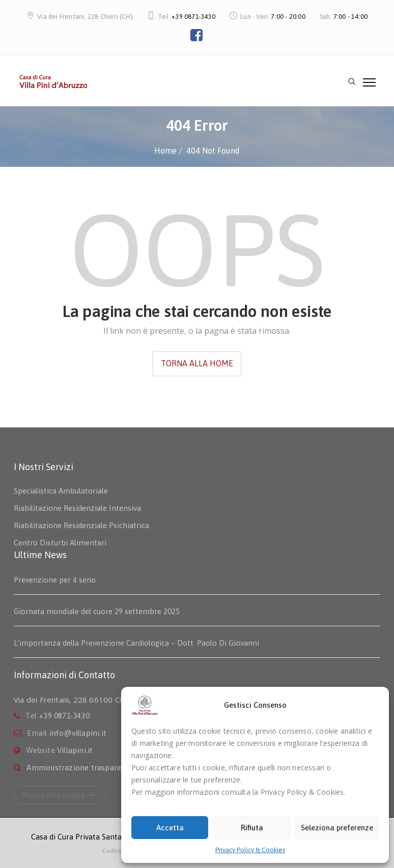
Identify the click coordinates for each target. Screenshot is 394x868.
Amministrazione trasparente (80, 768)
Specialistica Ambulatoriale (61, 491)
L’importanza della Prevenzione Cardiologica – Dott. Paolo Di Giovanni (136, 643)
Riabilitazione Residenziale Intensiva (77, 508)
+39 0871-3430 (193, 17)
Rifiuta (252, 828)
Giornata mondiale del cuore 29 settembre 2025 (97, 611)
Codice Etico (120, 851)
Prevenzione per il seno (55, 580)
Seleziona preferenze (337, 828)
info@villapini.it (78, 733)
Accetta (170, 828)
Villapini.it (75, 750)
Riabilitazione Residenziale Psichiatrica (81, 525)
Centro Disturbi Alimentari (60, 543)
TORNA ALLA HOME (197, 363)
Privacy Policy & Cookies (250, 850)
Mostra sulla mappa (60, 795)
